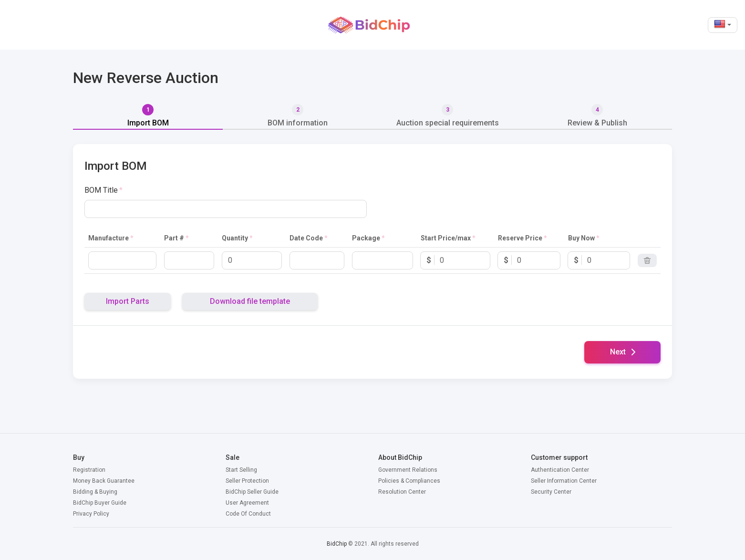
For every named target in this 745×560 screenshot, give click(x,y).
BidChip (337, 544)
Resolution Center (402, 492)
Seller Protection (247, 481)
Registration (89, 470)
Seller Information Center (564, 481)
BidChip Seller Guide (252, 492)
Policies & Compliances (409, 481)
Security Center (551, 492)
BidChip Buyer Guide (100, 503)
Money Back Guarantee (104, 481)
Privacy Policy (91, 514)
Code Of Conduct (248, 514)
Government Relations (408, 470)
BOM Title (101, 190)
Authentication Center (560, 470)
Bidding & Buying (95, 492)
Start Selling (241, 470)
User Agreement (247, 503)
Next (623, 352)
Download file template (250, 301)
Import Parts (128, 301)
